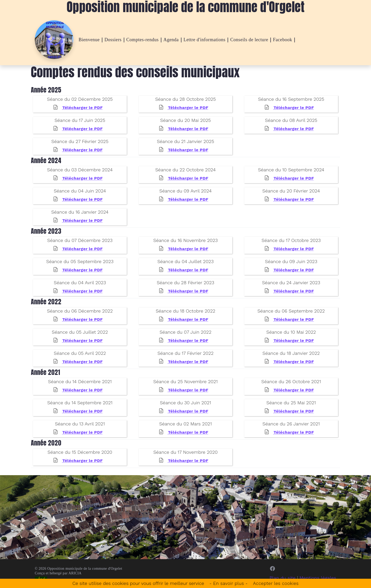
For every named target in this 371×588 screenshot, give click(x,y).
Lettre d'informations (204, 40)
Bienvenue (89, 40)
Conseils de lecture (249, 40)
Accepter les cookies (277, 583)
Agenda (171, 40)
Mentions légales (317, 578)
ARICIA (75, 573)
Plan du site (280, 578)
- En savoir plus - (228, 583)
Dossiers (113, 40)
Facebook (283, 40)
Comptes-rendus (142, 40)
